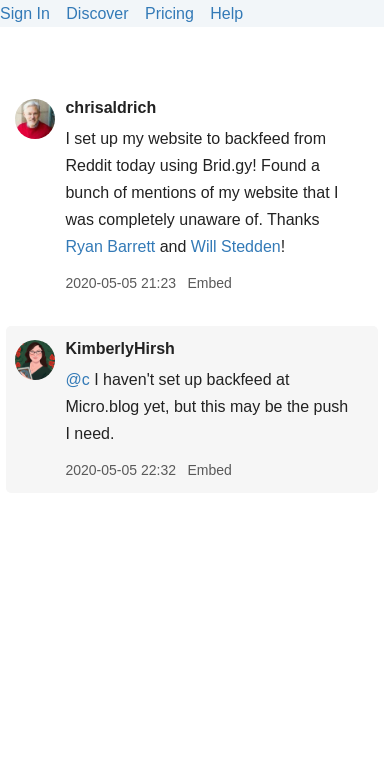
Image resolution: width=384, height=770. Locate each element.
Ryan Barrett (110, 246)
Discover (97, 13)
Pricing (169, 13)
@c (77, 379)
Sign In (25, 13)
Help (226, 13)
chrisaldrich (110, 107)
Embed (209, 283)
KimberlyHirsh (119, 348)
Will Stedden (236, 246)
